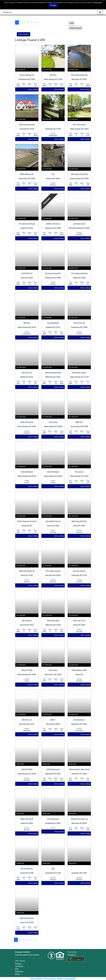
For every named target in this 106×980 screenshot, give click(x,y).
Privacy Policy (98, 3)
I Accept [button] (53, 5)
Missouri (18, 964)
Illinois (18, 974)
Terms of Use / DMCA (54, 978)
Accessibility (70, 978)
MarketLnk (72, 955)
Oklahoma (19, 971)
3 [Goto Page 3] (25, 22)
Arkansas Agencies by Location (27, 955)
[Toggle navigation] (100, 12)
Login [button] (72, 23)
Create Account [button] (76, 28)
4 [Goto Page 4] (28, 22)
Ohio (17, 969)
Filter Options (24, 34)
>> (36, 22)
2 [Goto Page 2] (21, 22)
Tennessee (19, 966)
